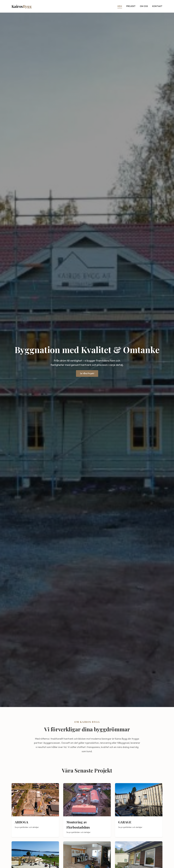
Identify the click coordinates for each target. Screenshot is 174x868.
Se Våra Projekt (87, 373)
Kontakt (157, 6)
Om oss (144, 6)
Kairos (22, 6)
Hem (120, 6)
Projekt (131, 6)
